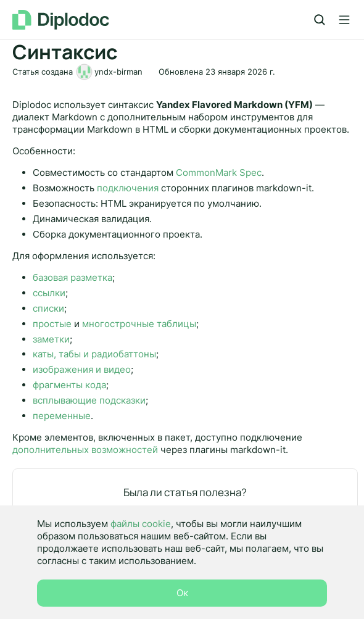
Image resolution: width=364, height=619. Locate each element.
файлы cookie (141, 524)
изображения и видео (82, 369)
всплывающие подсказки (89, 400)
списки (48, 308)
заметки (51, 339)
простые (52, 324)
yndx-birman (118, 72)
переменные (62, 416)
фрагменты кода (69, 385)
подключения (128, 188)
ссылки (49, 293)
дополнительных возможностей (85, 450)
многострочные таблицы (139, 324)
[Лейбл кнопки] (344, 20)
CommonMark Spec (219, 172)
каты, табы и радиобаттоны (94, 354)
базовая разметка (72, 277)
